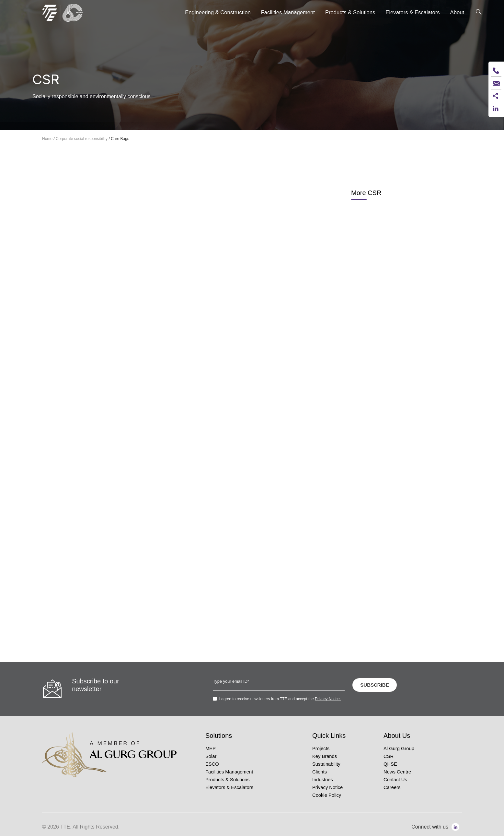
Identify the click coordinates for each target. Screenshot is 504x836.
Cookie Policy (327, 795)
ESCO (212, 764)
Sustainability (326, 764)
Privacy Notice (327, 787)
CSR (389, 756)
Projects (321, 749)
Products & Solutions (228, 780)
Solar (211, 756)
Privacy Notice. (328, 699)
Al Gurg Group (399, 749)
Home (47, 139)
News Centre (397, 772)
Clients (320, 772)
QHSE (390, 764)
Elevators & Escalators (229, 787)
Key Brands (325, 756)
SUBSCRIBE (374, 685)
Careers (392, 787)
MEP (211, 749)
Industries (323, 780)
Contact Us (395, 780)
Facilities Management (229, 772)
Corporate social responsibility (82, 139)
